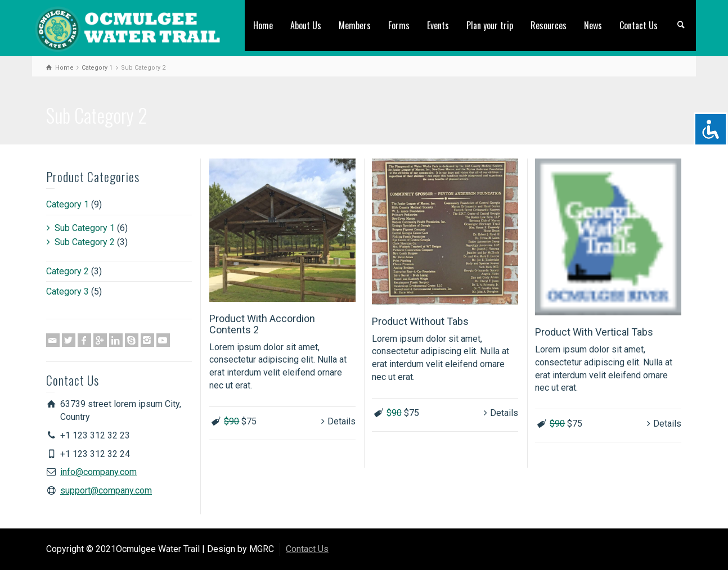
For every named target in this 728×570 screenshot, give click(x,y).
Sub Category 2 (85, 242)
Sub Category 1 (85, 228)
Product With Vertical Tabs (594, 332)
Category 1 (68, 204)
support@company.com (106, 490)
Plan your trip (490, 25)
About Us (306, 25)
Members (355, 25)
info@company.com (98, 472)
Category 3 (68, 291)
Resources (549, 25)
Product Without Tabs (420, 321)
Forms (399, 25)
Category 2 (68, 271)
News (593, 25)
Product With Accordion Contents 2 (262, 324)
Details (341, 421)
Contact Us (639, 25)
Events (438, 25)
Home (263, 25)
